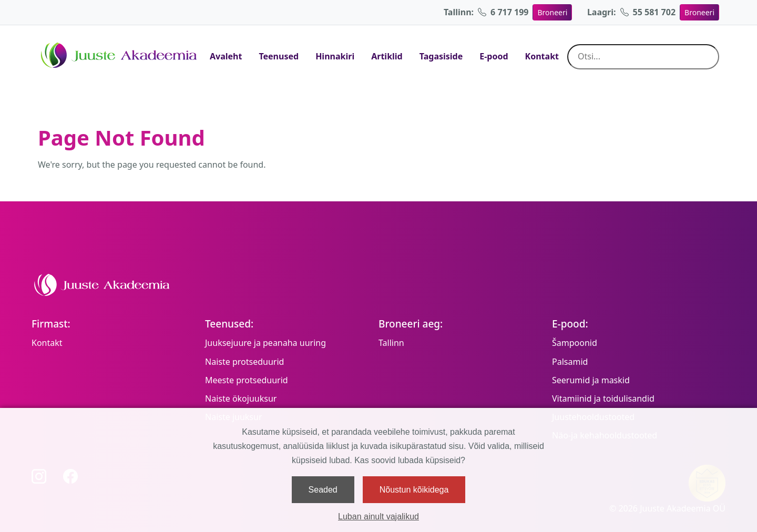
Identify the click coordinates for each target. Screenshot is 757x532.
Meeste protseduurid (247, 380)
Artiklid (387, 56)
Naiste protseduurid (244, 362)
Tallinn (391, 343)
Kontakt (542, 56)
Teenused (279, 56)
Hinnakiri (335, 56)
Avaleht (226, 56)
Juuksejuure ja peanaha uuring (265, 343)
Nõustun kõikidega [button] (414, 490)
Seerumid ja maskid (591, 380)
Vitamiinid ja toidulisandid (603, 398)
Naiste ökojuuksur (241, 398)
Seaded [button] (323, 490)
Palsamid (570, 362)
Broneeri (552, 12)
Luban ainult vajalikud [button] (378, 516)
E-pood (494, 56)
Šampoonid (575, 343)
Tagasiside (441, 56)
